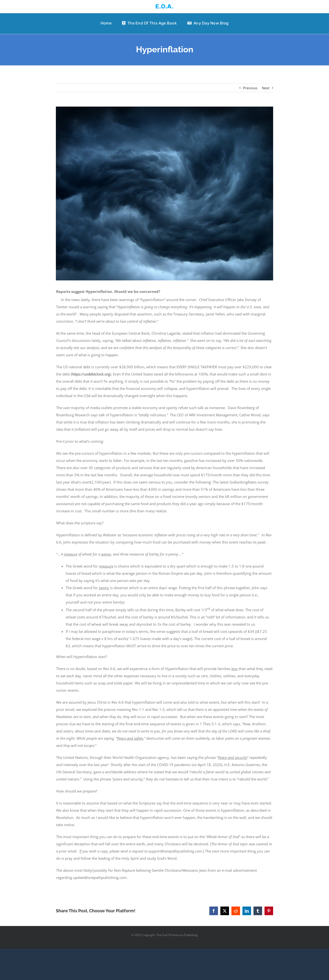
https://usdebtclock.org (91, 374)
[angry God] (164, 194)
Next (266, 88)
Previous (250, 88)
